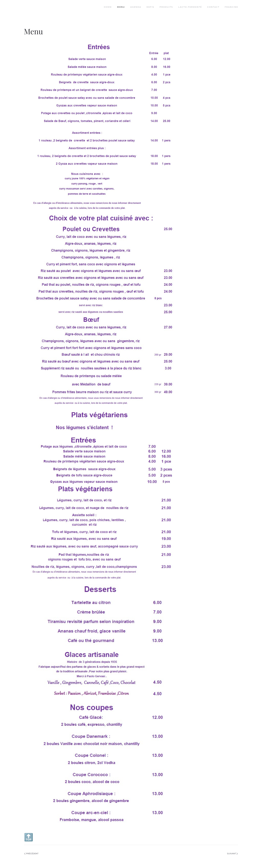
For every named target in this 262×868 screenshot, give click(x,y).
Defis (150, 7)
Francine (231, 7)
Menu (121, 7)
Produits (166, 7)
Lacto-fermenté (190, 7)
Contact (213, 7)
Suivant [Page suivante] (232, 854)
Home (108, 7)
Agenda (136, 7)
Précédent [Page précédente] (31, 854)
